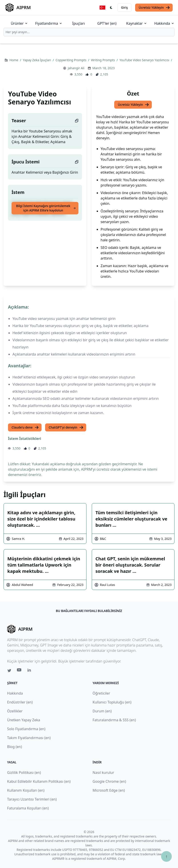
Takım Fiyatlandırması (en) (29, 738)
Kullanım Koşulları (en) (26, 790)
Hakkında (164, 23)
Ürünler (19, 23)
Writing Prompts (103, 60)
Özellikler (15, 711)
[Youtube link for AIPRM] (20, 671)
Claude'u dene (25, 427)
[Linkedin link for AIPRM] (30, 671)
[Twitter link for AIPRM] (9, 671)
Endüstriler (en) (20, 702)
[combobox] (89, 32)
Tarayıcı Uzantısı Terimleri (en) (32, 799)
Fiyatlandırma (49, 23)
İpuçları (79, 23)
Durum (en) (102, 711)
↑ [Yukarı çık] (166, 856)
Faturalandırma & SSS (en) (114, 720)
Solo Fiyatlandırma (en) (26, 729)
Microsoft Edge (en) (109, 790)
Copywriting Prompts (71, 60)
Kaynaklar (137, 23)
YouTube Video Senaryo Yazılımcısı (145, 60)
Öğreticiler (101, 693)
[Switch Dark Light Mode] (111, 8)
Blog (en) (15, 747)
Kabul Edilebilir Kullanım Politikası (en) (39, 781)
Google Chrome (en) (109, 781)
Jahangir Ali (76, 68)
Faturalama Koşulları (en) (28, 808)
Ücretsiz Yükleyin (154, 8)
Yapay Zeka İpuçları (37, 60)
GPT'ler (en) (107, 23)
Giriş (124, 7)
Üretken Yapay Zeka (24, 720)
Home (14, 60)
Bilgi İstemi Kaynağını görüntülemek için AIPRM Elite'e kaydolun (46, 208)
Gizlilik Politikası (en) (24, 772)
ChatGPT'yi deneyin (66, 427)
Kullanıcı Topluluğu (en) (112, 702)
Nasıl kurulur (103, 772)
